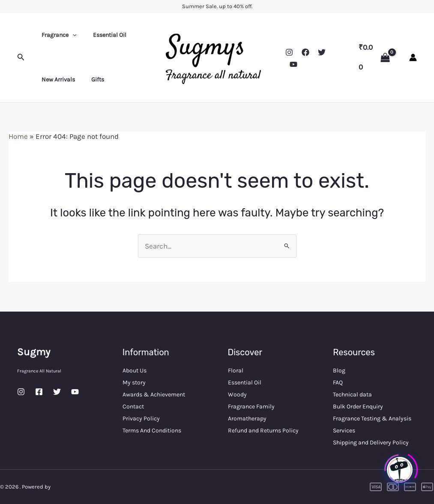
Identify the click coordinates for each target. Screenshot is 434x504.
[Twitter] (322, 52)
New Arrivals (56, 79)
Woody (237, 394)
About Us (135, 370)
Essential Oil (103, 35)
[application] (70, 35)
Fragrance (57, 35)
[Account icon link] (413, 57)
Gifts (91, 79)
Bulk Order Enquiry (358, 406)
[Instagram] (289, 52)
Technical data (352, 394)
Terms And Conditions (152, 430)
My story (134, 382)
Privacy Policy (141, 418)
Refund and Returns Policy (263, 430)
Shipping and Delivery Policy (371, 442)
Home (18, 136)
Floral (236, 370)
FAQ (338, 382)
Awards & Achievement (154, 394)
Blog (339, 370)
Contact (133, 406)
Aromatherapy (247, 418)
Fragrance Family (251, 406)
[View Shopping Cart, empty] (374, 57)
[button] (21, 57)
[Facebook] (305, 52)
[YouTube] (293, 64)
